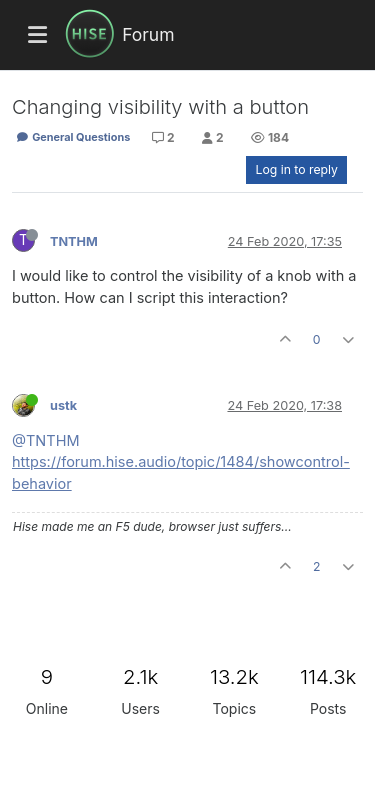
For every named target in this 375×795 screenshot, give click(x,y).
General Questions (73, 137)
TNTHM (74, 241)
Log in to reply (296, 169)
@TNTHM (46, 440)
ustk (63, 405)
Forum (148, 34)
